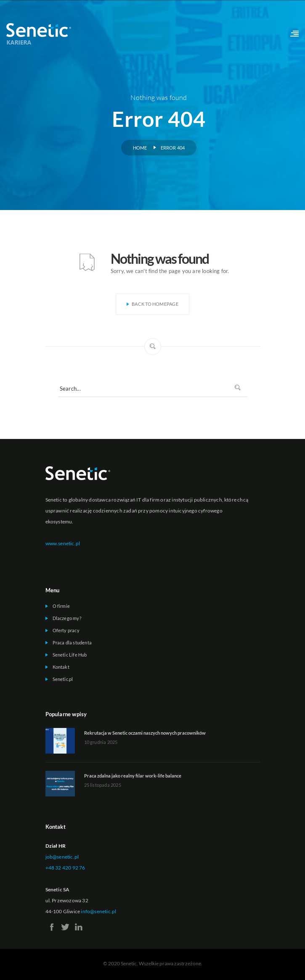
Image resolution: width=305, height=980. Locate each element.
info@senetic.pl (98, 911)
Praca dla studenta (72, 642)
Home (140, 148)
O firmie (61, 606)
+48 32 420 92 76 (65, 868)
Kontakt (61, 667)
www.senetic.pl (63, 543)
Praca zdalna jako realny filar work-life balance (133, 776)
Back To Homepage (152, 304)
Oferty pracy (66, 630)
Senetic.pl (63, 679)
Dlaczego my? (67, 618)
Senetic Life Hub (70, 655)
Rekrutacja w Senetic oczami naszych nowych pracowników (145, 733)
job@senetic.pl (62, 857)
